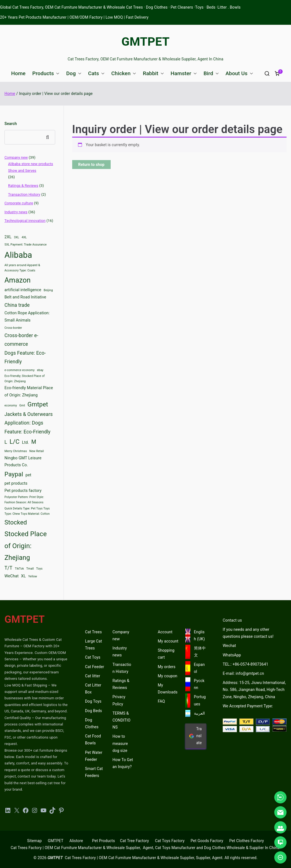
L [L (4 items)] (6, 442)
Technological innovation (25, 221)
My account (168, 641)
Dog (74, 73)
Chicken (124, 73)
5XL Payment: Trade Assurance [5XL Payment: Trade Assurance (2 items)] (26, 245)
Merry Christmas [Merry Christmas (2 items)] (16, 451)
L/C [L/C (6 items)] (14, 442)
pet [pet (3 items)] (29, 475)
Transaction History (24, 194)
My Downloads (168, 689)
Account (165, 632)
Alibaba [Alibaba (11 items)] (18, 255)
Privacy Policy (119, 700)
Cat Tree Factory (134, 841)
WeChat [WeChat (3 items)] (12, 576)
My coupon (168, 676)
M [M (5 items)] (34, 442)
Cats (96, 73)
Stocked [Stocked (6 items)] (16, 522)
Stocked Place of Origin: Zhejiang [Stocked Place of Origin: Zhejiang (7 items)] (26, 546)
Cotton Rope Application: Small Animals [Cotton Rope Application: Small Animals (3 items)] (27, 317)
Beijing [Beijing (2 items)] (48, 290)
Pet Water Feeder (94, 756)
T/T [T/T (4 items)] (9, 568)
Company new (16, 157)
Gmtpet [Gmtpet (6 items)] (38, 404)
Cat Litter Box (93, 689)
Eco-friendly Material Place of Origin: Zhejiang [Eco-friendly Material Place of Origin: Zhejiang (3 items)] (29, 392)
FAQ (161, 701)
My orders (167, 667)
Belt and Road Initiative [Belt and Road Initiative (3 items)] (25, 297)
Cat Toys (93, 657)
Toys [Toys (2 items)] (39, 569)
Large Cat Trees (94, 645)
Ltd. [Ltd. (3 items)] (26, 442)
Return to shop (91, 165)
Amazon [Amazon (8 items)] (18, 280)
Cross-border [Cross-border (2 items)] (13, 328)
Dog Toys (93, 701)
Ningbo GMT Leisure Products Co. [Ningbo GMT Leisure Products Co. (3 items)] (23, 462)
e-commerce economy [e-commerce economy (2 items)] (20, 370)
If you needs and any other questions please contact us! (248, 633)
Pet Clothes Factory (247, 841)
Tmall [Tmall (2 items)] (30, 569)
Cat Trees (93, 632)
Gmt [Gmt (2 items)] (22, 405)
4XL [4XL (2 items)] (24, 237)
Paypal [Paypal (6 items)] (14, 474)
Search (11, 124)
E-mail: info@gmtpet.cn (243, 673)
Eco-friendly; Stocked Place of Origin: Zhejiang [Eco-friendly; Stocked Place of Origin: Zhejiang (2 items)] (25, 379)
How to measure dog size (120, 743)
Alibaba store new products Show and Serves (31, 167)
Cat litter (93, 676)
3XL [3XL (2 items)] (17, 237)
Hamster (184, 73)
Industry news (16, 212)
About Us (239, 73)
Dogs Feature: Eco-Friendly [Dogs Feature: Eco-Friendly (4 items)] (25, 357)
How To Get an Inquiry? (123, 763)
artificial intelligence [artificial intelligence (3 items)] (23, 290)
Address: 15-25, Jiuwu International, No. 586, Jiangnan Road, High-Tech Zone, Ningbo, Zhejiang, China (254, 690)
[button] (57, 73)
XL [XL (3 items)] (23, 576)
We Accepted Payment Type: (248, 706)
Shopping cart (166, 654)
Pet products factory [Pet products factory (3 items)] (23, 491)
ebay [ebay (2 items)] (40, 370)
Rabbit (153, 73)
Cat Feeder (95, 667)
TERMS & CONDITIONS (122, 720)
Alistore (76, 841)
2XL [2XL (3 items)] (8, 237)
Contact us (232, 620)
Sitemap (34, 841)
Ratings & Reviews (23, 186)
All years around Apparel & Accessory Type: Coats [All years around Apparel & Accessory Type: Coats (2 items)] (22, 268)
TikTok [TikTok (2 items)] (19, 569)
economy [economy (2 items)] (11, 405)
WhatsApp (232, 655)
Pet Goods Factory (207, 841)
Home (18, 73)
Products (46, 73)
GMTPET (146, 41)
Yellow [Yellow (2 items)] (33, 576)
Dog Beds (94, 711)
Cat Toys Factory (170, 841)
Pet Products (103, 841)
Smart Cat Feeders (94, 772)
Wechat (229, 646)
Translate (195, 736)
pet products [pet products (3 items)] (16, 483)
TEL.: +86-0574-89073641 (245, 664)
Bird (211, 73)
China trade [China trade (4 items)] (17, 305)
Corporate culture (19, 203)
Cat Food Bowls (93, 740)
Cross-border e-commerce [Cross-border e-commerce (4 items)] (21, 340)
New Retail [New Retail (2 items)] (37, 451)
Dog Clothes (92, 723)
